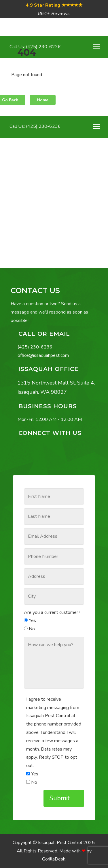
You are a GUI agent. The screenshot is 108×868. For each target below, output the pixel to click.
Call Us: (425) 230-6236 (35, 126)
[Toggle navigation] (97, 126)
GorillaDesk (54, 859)
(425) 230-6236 (35, 347)
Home (43, 100)
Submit (60, 798)
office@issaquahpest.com (43, 355)
